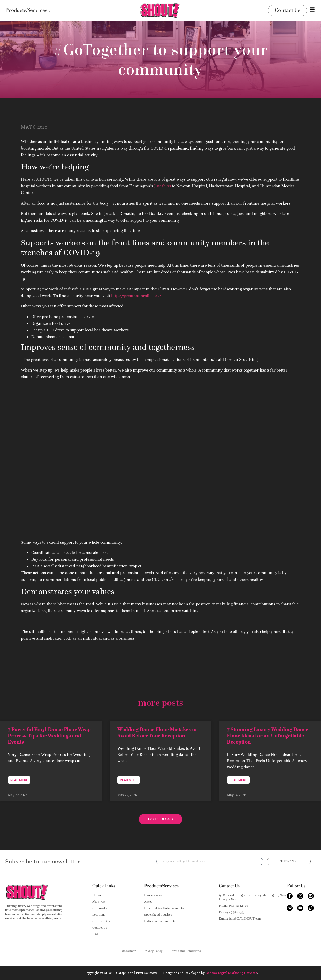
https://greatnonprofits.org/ (136, 296)
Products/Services (161, 886)
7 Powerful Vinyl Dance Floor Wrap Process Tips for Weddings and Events (49, 736)
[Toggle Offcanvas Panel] (312, 10)
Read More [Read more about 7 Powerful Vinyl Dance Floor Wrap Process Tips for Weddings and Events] (19, 780)
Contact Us (229, 886)
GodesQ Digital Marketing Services (231, 973)
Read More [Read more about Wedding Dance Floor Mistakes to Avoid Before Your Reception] (129, 780)
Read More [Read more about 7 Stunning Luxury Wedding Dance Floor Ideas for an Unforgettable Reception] (238, 780)
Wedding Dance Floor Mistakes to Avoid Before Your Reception (157, 732)
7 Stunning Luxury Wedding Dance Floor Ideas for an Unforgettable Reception (268, 736)
